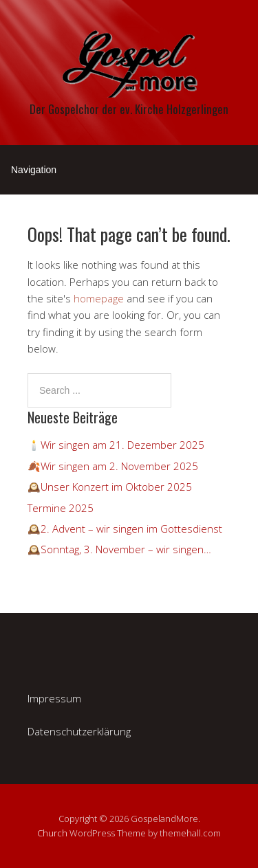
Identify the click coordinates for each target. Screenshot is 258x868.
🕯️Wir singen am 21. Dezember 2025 (116, 445)
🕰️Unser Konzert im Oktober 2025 (110, 487)
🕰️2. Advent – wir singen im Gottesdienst (125, 528)
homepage (99, 298)
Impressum (54, 698)
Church (52, 833)
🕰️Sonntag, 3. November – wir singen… (119, 549)
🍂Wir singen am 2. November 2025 (113, 466)
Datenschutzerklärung (79, 731)
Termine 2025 (61, 508)
